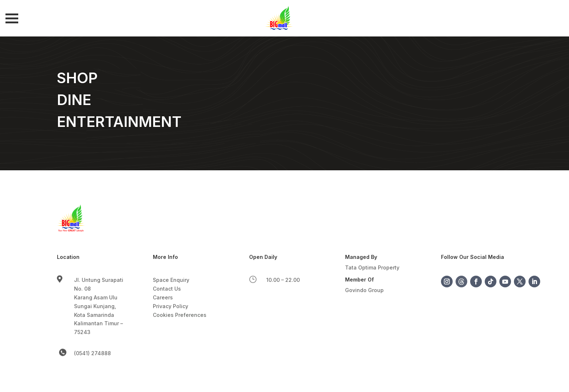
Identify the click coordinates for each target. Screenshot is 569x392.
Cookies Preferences (180, 315)
